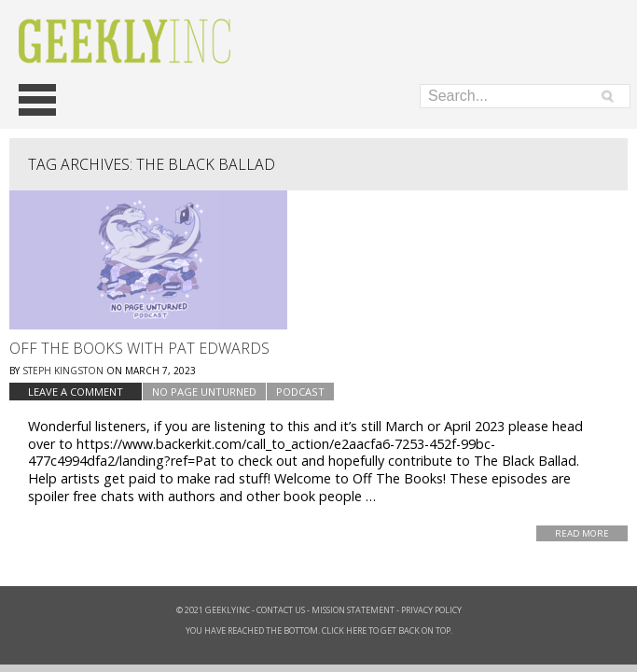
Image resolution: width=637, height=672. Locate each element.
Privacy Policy (431, 610)
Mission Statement (353, 610)
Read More (582, 533)
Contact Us (281, 610)
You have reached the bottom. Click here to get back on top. (319, 630)
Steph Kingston (63, 371)
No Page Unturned (204, 392)
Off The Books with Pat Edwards (139, 348)
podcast (300, 392)
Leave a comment (76, 392)
